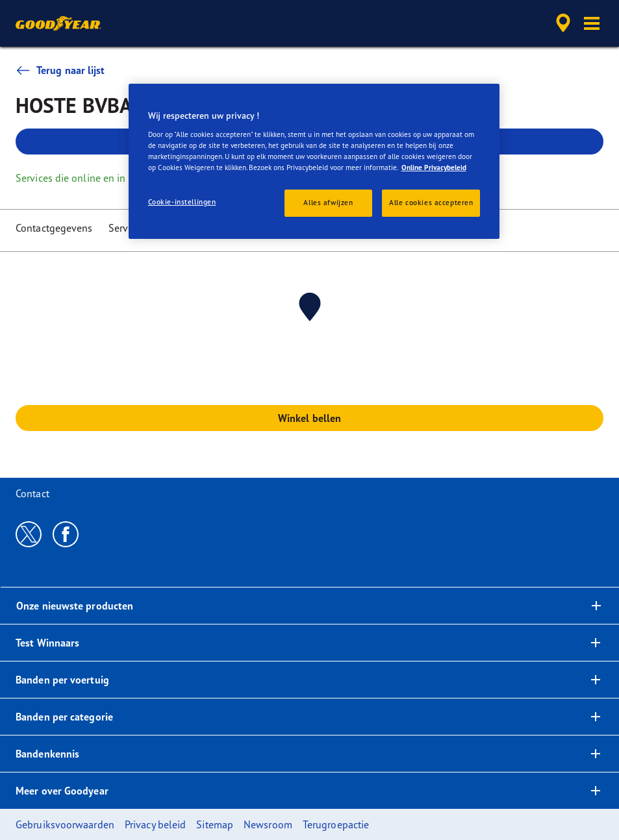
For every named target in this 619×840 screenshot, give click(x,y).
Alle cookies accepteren (431, 203)
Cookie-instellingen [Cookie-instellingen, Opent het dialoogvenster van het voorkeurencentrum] (182, 202)
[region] (314, 161)
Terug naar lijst (60, 70)
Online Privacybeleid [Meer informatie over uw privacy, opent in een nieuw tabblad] (434, 167)
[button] (592, 23)
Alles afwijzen (328, 203)
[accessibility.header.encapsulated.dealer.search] (561, 23)
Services (127, 228)
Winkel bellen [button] (309, 418)
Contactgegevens (54, 228)
